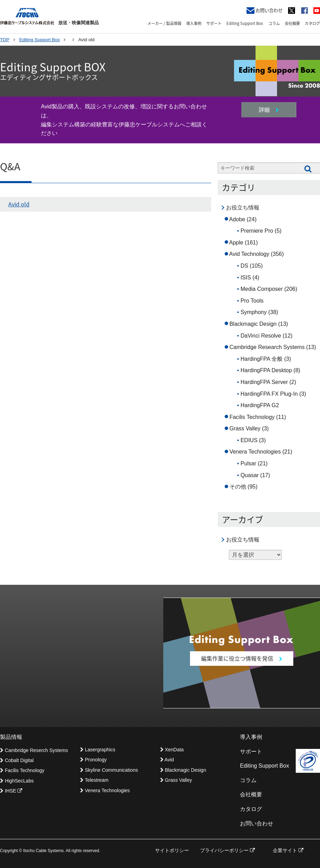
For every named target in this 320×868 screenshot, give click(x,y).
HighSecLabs (17, 781)
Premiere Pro (257, 231)
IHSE (11, 791)
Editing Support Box (245, 23)
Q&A (10, 167)
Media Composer (262, 289)
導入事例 (194, 23)
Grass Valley (245, 428)
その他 (238, 487)
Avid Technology (249, 254)
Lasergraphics (98, 750)
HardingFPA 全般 (262, 359)
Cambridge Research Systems (267, 347)
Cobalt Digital (17, 760)
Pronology (93, 760)
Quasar (250, 475)
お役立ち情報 (243, 208)
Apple (236, 243)
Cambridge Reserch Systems (34, 750)
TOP (5, 40)
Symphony (254, 312)
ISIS (246, 278)
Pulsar (248, 463)
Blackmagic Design (253, 324)
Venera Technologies (255, 452)
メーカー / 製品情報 (164, 23)
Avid (167, 760)
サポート (214, 23)
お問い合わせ (265, 10)
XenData (172, 750)
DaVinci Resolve (261, 336)
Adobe (237, 219)
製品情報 (11, 737)
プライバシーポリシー (227, 850)
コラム (274, 23)
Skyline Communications (109, 770)
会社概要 (292, 23)
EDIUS (249, 440)
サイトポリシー (172, 850)
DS (244, 266)
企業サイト (288, 850)
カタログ (312, 23)
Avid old (19, 204)
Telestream (94, 780)
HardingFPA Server (264, 382)
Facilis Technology (252, 417)
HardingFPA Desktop (266, 370)
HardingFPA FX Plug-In (269, 394)
